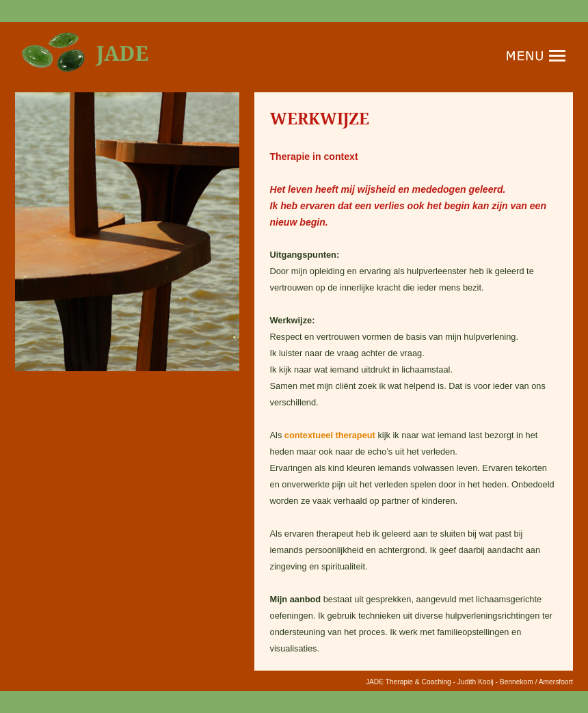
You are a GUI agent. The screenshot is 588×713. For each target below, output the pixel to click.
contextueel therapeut (330, 435)
